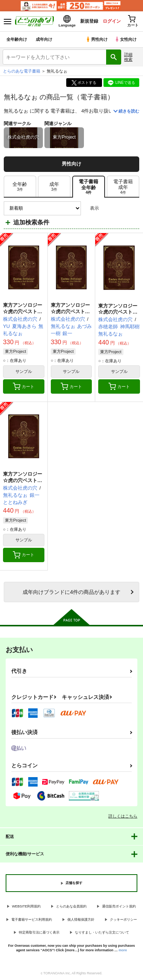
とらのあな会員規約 (71, 906)
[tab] (20, 187)
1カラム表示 (133, 208)
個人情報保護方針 (81, 920)
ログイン (112, 21)
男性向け (97, 39)
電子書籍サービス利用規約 (32, 920)
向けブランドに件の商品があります (71, 592)
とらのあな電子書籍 (22, 71)
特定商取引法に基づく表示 (39, 932)
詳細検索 (128, 57)
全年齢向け (17, 39)
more (123, 950)
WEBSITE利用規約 (27, 906)
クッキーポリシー (123, 920)
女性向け (126, 39)
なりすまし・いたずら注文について (102, 932)
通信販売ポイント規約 (119, 906)
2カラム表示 (121, 208)
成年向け (44, 39)
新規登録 (89, 21)
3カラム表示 (107, 208)
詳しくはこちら (123, 816)
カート (24, 386)
